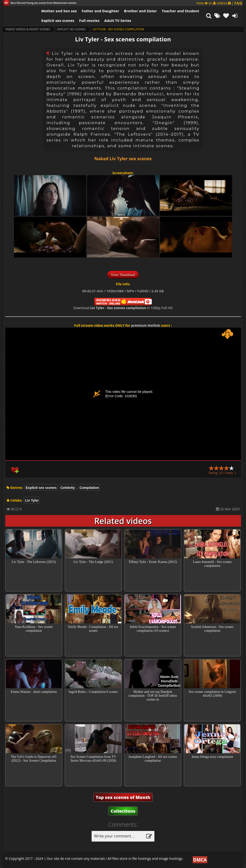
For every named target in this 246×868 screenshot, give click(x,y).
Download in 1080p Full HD (123, 308)
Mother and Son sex (59, 11)
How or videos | (219, 3)
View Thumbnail (123, 275)
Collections (123, 811)
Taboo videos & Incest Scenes (28, 29)
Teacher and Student (180, 11)
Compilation (89, 488)
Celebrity (68, 488)
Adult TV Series (118, 20)
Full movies (89, 20)
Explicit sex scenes (58, 20)
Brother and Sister (141, 11)
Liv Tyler (32, 500)
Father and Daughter (100, 11)
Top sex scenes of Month (123, 797)
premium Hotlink (146, 325)
